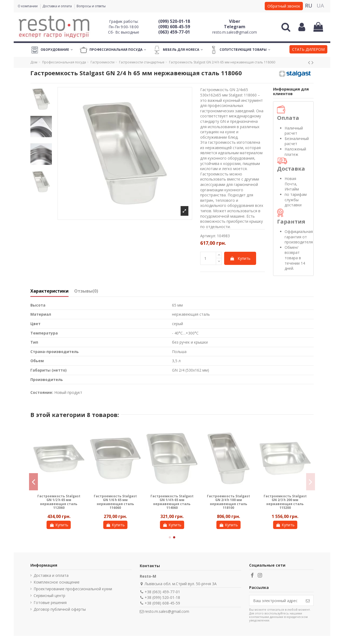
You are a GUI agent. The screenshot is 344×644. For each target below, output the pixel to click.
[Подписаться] (308, 600)
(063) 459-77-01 (174, 32)
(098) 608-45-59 (174, 27)
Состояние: (42, 392)
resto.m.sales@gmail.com (235, 32)
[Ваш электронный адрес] (276, 600)
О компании (28, 6)
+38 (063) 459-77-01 (162, 592)
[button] (308, 50)
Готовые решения (50, 602)
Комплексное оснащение (57, 582)
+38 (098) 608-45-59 (162, 603)
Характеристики (49, 291)
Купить (240, 258)
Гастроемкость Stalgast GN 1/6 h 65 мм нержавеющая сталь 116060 (115, 502)
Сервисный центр (49, 596)
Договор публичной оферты (60, 609)
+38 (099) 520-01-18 (162, 597)
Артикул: (208, 236)
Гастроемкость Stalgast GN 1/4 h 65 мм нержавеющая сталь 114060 (172, 502)
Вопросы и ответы (91, 6)
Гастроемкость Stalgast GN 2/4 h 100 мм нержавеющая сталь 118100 (228, 502)
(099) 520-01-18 (174, 21)
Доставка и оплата (58, 6)
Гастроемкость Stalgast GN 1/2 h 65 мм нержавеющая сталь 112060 (59, 502)
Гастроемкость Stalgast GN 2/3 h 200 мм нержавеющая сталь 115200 (285, 502)
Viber (235, 21)
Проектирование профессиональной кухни (73, 589)
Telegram (235, 27)
